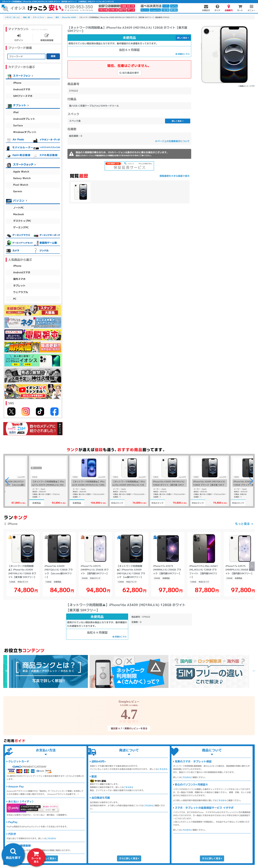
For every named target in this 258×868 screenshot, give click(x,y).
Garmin (18, 191)
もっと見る (242, 524)
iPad (16, 112)
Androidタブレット (24, 119)
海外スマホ (19, 279)
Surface (18, 125)
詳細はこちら (183, 54)
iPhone (17, 83)
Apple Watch (21, 172)
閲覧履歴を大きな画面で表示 (175, 176)
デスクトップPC (22, 221)
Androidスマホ (22, 89)
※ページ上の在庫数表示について (172, 141)
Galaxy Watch (22, 178)
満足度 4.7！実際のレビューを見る (129, 728)
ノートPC (19, 208)
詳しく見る (183, 38)
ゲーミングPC (21, 227)
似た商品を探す (129, 73)
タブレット (19, 286)
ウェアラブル (21, 292)
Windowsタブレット (25, 132)
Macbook (19, 214)
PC (15, 299)
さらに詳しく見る (46, 858)
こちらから (51, 838)
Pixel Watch (21, 185)
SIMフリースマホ (23, 96)
